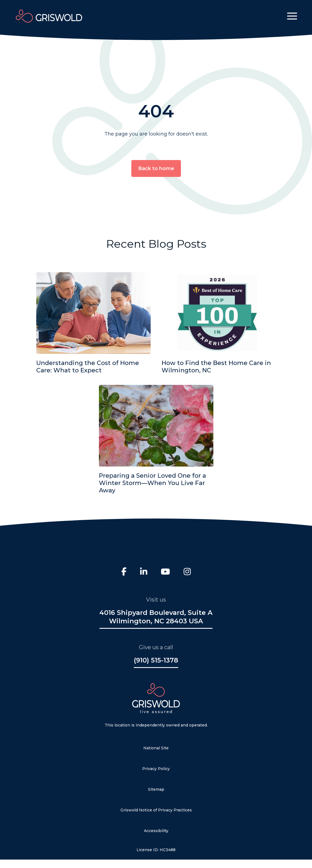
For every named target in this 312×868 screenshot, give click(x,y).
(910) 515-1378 (156, 660)
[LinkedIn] (144, 572)
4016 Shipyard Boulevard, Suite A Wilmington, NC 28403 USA (156, 617)
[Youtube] (165, 572)
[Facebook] (124, 572)
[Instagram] (187, 572)
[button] (292, 16)
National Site (156, 748)
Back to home (156, 168)
